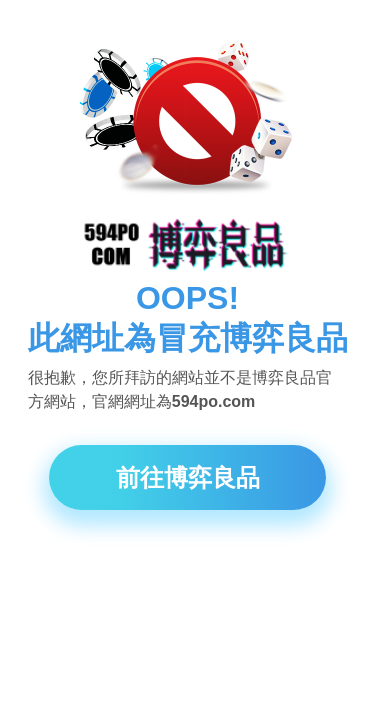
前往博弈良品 (188, 477)
